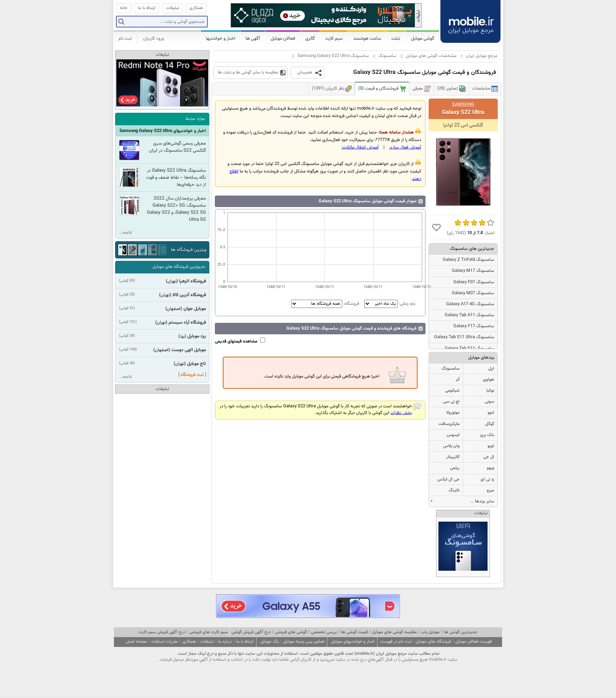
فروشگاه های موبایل (433, 642)
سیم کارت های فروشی (209, 632)
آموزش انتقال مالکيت (360, 147)
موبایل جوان (195, 309)
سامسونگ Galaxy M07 (473, 293)
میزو (490, 490)
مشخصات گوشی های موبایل (431, 56)
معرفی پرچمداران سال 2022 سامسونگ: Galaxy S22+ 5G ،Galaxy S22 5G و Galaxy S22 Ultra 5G (176, 209)
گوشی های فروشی (291, 632)
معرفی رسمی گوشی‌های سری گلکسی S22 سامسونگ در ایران (177, 147)
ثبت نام (125, 38)
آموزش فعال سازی (405, 147)
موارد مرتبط (195, 119)
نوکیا (490, 391)
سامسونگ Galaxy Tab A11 (469, 315)
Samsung (463, 104)
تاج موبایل (196, 364)
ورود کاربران (153, 38)
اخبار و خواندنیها (221, 38)
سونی (489, 402)
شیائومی (452, 391)
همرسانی (305, 72)
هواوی (489, 380)
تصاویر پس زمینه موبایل (304, 642)
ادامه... (126, 233)
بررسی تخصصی (324, 632)
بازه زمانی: (389, 304)
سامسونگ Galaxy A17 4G (470, 304)
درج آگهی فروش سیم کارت (162, 632)
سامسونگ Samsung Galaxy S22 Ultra (333, 56)
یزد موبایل (197, 336)
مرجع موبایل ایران (482, 56)
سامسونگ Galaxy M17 (473, 271)
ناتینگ (454, 490)
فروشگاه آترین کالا (189, 295)
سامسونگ (387, 56)
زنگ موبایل (270, 642)
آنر (458, 380)
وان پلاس (451, 446)
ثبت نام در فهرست (396, 642)
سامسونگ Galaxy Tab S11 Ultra (464, 337)
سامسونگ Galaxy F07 (474, 282)
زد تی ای (487, 479)
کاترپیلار (453, 457)
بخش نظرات (401, 413)
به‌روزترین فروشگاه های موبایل (179, 267)
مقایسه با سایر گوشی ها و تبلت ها (248, 72)
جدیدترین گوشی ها (460, 632)
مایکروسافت (449, 424)
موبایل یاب (430, 632)
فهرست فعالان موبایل (474, 642)
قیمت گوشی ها (354, 632)
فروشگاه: (325, 304)
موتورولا (453, 413)
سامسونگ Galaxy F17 (474, 326)
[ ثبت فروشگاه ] (192, 375)
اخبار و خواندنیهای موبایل (353, 642)
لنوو (491, 413)
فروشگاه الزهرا (192, 281)
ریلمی (455, 468)
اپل (491, 369)
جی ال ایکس (448, 479)
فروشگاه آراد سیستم (187, 322)
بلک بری (487, 435)
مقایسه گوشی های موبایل (394, 632)
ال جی (489, 457)
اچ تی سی (451, 402)
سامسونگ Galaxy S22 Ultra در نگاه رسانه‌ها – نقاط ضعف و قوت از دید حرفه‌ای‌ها (176, 178)
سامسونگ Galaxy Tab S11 (469, 349)
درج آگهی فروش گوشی (251, 632)
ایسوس (453, 435)
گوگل (490, 424)
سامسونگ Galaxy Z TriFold (468, 260)
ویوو (490, 468)
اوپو (491, 446)
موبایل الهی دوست (189, 350)
